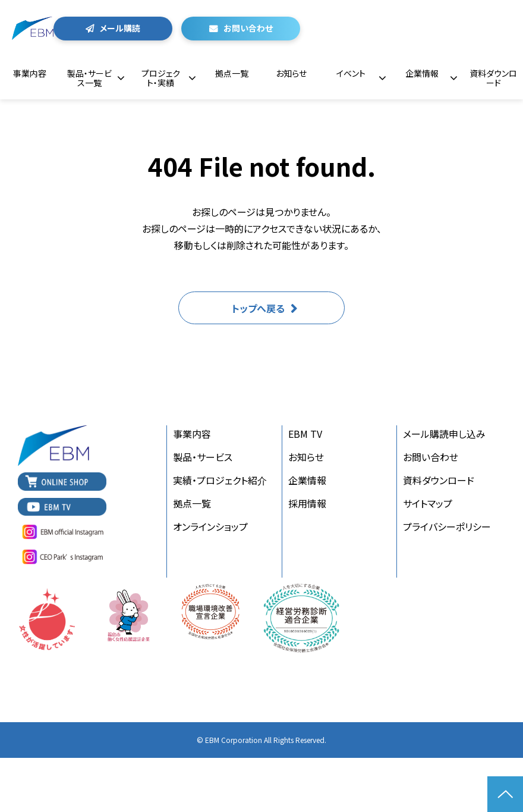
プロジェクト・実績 (161, 78)
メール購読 (120, 28)
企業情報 (422, 73)
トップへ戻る (258, 308)
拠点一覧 (232, 73)
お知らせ (291, 73)
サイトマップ (428, 503)
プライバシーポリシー (447, 526)
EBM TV (305, 434)
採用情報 (307, 503)
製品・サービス (203, 457)
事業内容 (30, 73)
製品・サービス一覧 (89, 78)
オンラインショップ (210, 526)
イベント (351, 73)
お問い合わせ (248, 28)
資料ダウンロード (493, 78)
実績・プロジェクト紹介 (220, 480)
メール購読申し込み (444, 434)
